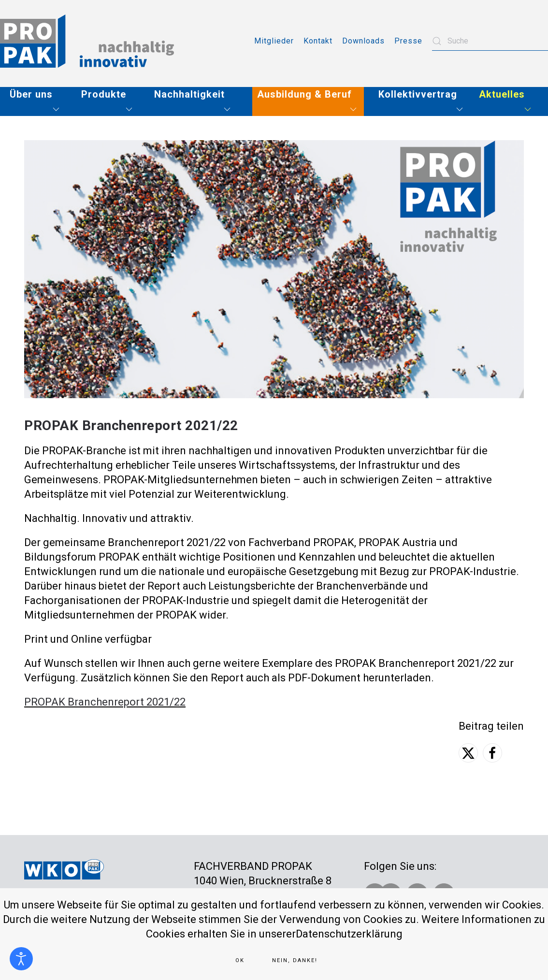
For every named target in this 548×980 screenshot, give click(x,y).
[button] (38, 101)
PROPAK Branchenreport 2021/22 (105, 702)
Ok (240, 960)
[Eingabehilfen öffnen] (21, 959)
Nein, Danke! (295, 960)
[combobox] (490, 41)
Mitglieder (274, 41)
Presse (408, 41)
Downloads (363, 41)
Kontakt (318, 41)
